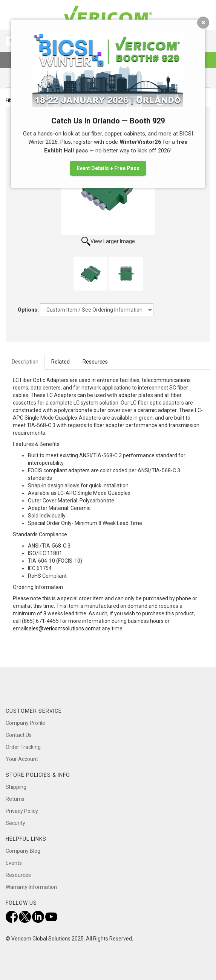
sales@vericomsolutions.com (61, 628)
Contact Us (19, 735)
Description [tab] (25, 362)
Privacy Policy (22, 811)
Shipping (16, 787)
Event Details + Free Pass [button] (108, 168)
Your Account (22, 759)
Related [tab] (61, 362)
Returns (15, 799)
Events (14, 863)
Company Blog (23, 851)
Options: (28, 310)
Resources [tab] (95, 362)
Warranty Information (31, 887)
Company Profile (25, 723)
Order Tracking (23, 747)
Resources (18, 875)
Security (15, 823)
